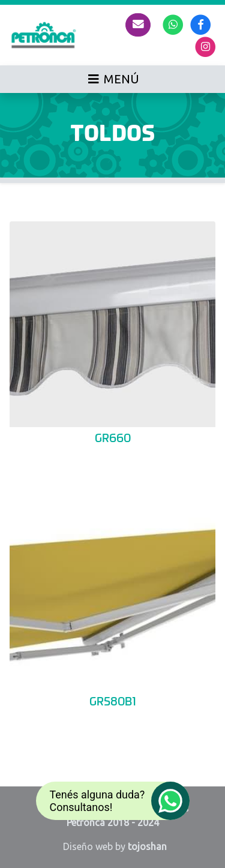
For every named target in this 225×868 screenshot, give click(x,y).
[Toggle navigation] (112, 79)
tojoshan (147, 846)
